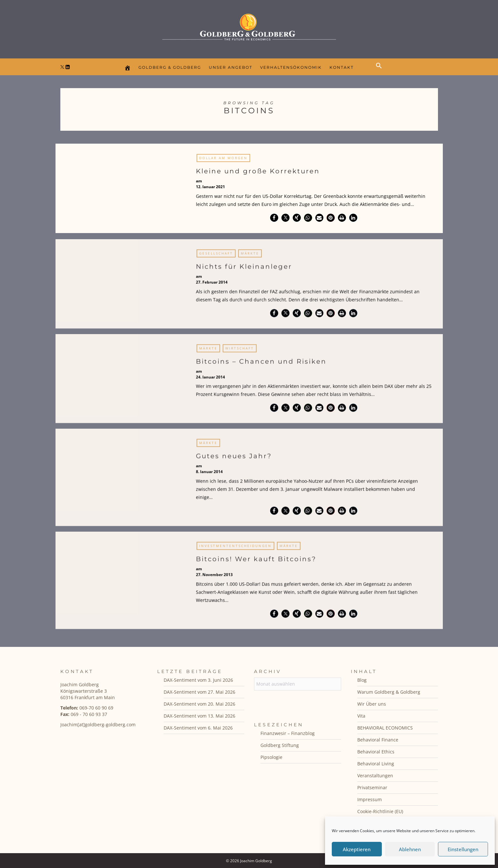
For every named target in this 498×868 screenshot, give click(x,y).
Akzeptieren (357, 849)
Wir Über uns (372, 704)
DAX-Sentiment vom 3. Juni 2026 (198, 680)
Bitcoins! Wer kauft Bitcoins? (256, 562)
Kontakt (342, 67)
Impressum (370, 799)
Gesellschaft (216, 256)
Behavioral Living (376, 764)
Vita (361, 716)
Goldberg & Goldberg (170, 67)
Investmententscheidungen (235, 548)
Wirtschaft (240, 351)
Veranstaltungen (375, 776)
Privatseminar (372, 787)
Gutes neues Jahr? (234, 459)
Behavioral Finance (378, 740)
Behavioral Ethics (376, 752)
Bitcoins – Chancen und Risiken (261, 364)
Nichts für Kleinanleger (244, 269)
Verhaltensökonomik (291, 67)
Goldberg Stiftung (280, 745)
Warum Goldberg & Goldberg (389, 692)
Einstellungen (463, 849)
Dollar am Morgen (223, 158)
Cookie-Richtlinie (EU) (380, 811)
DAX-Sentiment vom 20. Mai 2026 (199, 704)
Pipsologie (271, 757)
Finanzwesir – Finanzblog (288, 733)
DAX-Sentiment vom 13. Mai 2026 (199, 716)
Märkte (250, 256)
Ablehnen (410, 849)
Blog (362, 680)
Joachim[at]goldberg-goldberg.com (98, 725)
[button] (381, 71)
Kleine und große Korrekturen (258, 171)
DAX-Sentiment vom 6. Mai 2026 (198, 728)
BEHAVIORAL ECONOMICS (385, 728)
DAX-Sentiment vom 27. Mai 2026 (199, 692)
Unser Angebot (231, 67)
